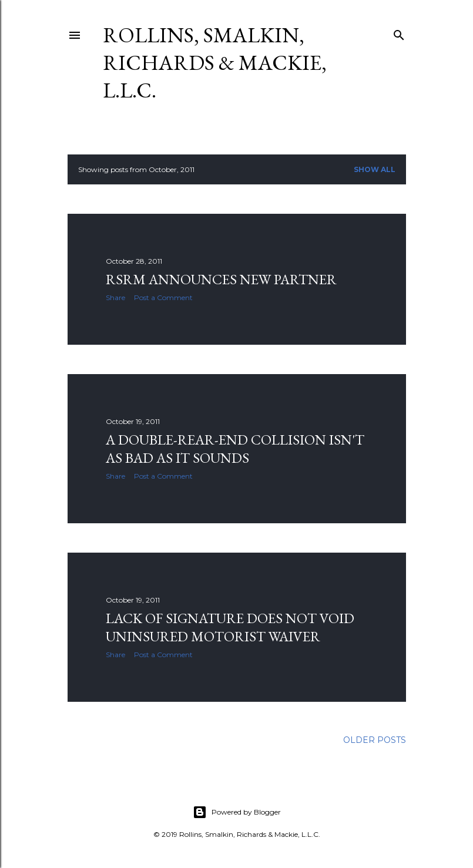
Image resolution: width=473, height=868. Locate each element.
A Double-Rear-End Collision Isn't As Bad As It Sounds (235, 449)
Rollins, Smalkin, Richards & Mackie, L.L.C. (215, 63)
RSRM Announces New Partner (221, 279)
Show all (375, 169)
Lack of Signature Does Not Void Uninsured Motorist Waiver (230, 627)
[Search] (399, 33)
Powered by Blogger (237, 812)
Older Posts (375, 740)
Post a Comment (163, 297)
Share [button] (115, 297)
